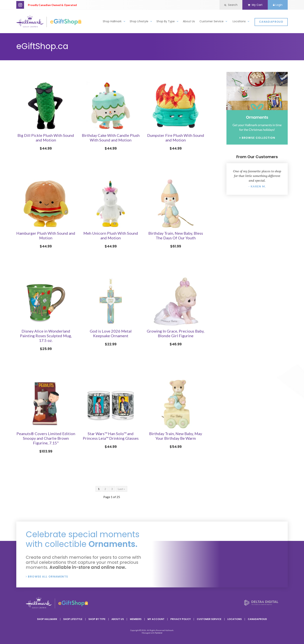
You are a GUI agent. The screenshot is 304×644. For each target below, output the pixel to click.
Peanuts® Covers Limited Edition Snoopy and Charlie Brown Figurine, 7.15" (46, 438)
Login (277, 5)
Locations (239, 22)
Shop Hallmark (112, 22)
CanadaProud (271, 22)
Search (229, 5)
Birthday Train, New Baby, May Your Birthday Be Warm (176, 436)
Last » (121, 489)
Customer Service (212, 22)
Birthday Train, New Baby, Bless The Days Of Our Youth (176, 235)
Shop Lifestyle (139, 22)
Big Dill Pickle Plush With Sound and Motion (46, 138)
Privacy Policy (181, 619)
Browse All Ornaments (48, 577)
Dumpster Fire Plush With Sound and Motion (176, 138)
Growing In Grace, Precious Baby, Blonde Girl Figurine (176, 333)
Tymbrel (159, 633)
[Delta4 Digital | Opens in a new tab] (261, 604)
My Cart (254, 5)
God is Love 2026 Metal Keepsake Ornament (111, 333)
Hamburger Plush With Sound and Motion (46, 235)
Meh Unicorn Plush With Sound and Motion (111, 235)
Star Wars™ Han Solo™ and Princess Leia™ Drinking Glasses (111, 436)
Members (136, 619)
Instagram (20, 5)
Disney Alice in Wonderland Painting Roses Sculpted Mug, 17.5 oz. (46, 336)
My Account (156, 619)
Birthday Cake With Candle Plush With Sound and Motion (111, 138)
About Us (189, 22)
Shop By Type (166, 22)
